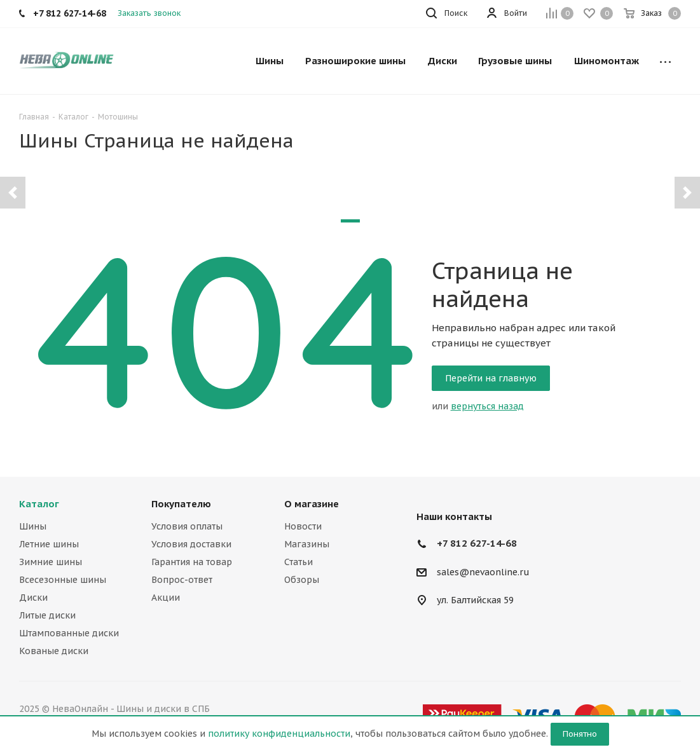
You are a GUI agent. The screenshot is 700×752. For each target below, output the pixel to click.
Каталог (39, 504)
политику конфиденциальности (279, 734)
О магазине (312, 504)
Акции (166, 598)
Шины (33, 526)
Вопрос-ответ (182, 580)
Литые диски (47, 615)
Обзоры (302, 580)
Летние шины (49, 544)
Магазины (307, 544)
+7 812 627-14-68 (477, 543)
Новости (303, 526)
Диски (33, 598)
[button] (13, 193)
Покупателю (181, 504)
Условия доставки (191, 544)
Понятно (580, 734)
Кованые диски (54, 651)
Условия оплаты (187, 526)
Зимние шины (51, 562)
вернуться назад (487, 406)
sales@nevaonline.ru (483, 572)
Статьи (299, 562)
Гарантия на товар (192, 562)
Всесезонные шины (63, 580)
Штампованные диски (69, 633)
